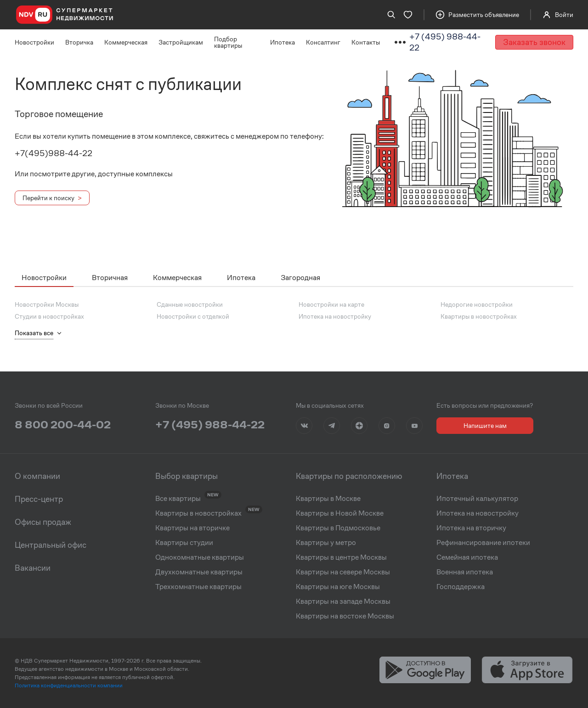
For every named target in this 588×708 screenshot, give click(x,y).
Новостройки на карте (331, 304)
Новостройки (34, 42)
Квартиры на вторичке (192, 528)
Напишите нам (485, 426)
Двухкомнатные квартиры (199, 572)
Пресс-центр (39, 499)
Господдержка (461, 587)
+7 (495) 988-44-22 (445, 42)
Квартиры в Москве (328, 499)
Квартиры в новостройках (479, 316)
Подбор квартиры (228, 42)
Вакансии (33, 568)
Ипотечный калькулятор (477, 499)
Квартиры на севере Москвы (343, 572)
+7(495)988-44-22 (54, 153)
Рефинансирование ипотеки (483, 543)
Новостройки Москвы (47, 304)
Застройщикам (181, 42)
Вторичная (110, 278)
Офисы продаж (43, 522)
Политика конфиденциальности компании (69, 685)
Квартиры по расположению (349, 476)
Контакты (366, 42)
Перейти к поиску (48, 198)
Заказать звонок (534, 42)
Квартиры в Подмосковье (338, 528)
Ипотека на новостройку (335, 316)
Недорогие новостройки (477, 304)
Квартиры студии (184, 543)
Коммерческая (126, 42)
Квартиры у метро (326, 543)
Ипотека (283, 42)
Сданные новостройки (190, 304)
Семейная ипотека (467, 557)
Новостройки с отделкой (193, 316)
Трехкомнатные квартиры (198, 587)
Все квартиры (178, 499)
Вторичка (79, 42)
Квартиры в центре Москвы (341, 557)
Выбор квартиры (187, 476)
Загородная (300, 278)
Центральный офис (51, 545)
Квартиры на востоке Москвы (345, 616)
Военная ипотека (465, 572)
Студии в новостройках (49, 316)
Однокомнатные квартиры (200, 557)
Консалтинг (323, 42)
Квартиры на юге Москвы (338, 587)
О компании (37, 476)
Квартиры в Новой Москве (340, 513)
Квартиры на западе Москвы (343, 601)
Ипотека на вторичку (471, 528)
